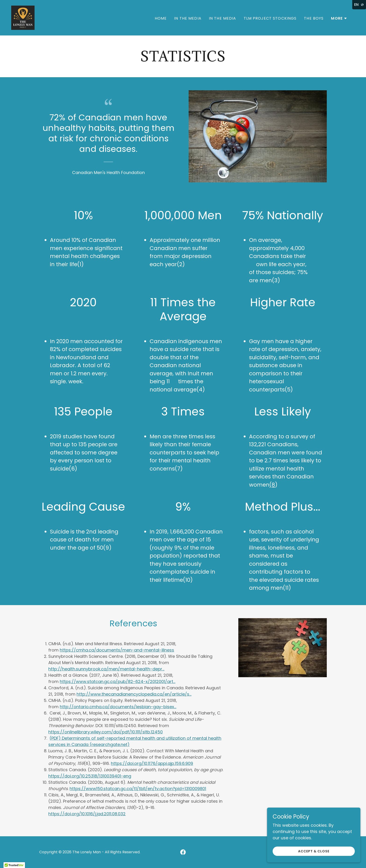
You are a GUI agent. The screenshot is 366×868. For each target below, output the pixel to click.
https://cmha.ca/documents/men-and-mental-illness (117, 650)
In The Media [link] (188, 18)
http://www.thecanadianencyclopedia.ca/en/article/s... (134, 694)
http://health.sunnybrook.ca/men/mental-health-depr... (106, 669)
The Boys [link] (314, 18)
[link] (23, 17)
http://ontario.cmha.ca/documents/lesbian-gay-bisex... (118, 707)
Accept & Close (314, 851)
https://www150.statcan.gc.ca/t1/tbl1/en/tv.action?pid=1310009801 (138, 789)
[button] (339, 18)
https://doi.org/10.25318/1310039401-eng (90, 776)
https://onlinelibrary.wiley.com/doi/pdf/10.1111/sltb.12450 (106, 732)
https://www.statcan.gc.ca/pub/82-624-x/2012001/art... (118, 682)
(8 (272, 485)
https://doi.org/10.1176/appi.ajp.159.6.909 (152, 763)
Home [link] (161, 18)
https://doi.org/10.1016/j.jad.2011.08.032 (87, 814)
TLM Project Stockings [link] (270, 18)
